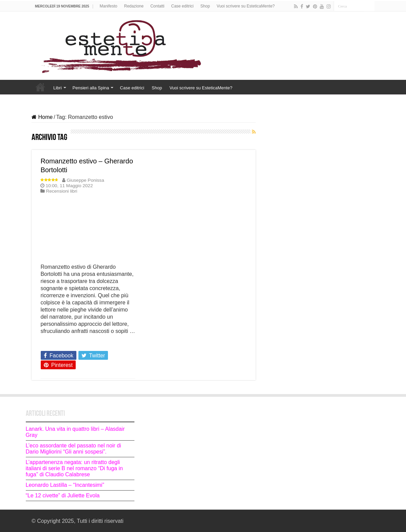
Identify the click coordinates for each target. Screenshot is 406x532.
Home (40, 87)
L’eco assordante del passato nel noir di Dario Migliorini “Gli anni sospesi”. (73, 449)
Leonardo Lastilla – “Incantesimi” (65, 485)
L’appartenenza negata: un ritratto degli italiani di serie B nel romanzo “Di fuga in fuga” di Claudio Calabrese (74, 468)
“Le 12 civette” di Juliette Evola (63, 495)
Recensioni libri (61, 191)
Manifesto (109, 6)
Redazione (134, 6)
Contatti (157, 6)
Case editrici (182, 6)
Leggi (49, 343)
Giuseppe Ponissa (85, 180)
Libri (58, 88)
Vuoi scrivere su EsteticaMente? (246, 6)
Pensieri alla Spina (91, 88)
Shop (205, 6)
